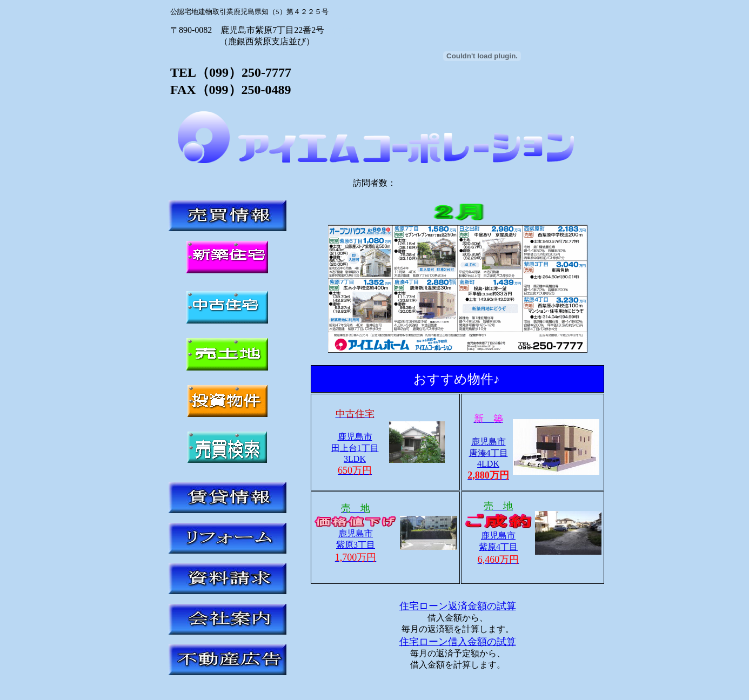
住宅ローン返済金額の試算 (458, 606)
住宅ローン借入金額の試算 (458, 642)
